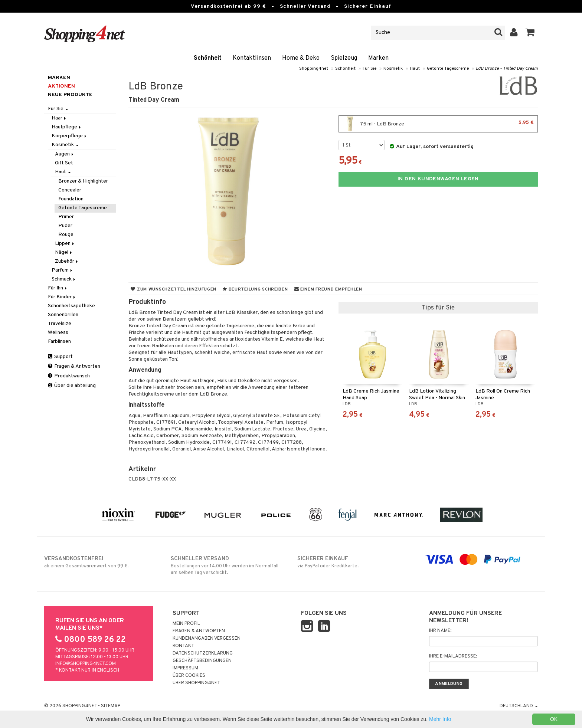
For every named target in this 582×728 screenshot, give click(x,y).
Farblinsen (59, 342)
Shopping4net (314, 69)
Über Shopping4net (196, 683)
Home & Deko (301, 58)
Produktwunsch (69, 376)
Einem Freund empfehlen (328, 289)
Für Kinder (62, 297)
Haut (415, 69)
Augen (65, 154)
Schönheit (208, 58)
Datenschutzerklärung (203, 653)
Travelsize (60, 324)
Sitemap (111, 706)
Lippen (65, 244)
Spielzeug (344, 58)
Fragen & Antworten (74, 366)
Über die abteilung (72, 386)
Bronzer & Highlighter (83, 181)
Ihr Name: (440, 631)
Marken (378, 58)
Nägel (64, 252)
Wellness (58, 333)
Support (60, 357)
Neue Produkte (70, 95)
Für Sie (370, 69)
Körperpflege (70, 136)
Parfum (63, 270)
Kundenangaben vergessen (207, 639)
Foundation (71, 199)
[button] (530, 33)
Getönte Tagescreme (448, 69)
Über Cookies (189, 676)
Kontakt (183, 646)
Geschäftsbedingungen (202, 661)
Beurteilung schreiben (255, 289)
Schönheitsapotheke (71, 306)
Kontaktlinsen (252, 58)
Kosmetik (393, 69)
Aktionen (61, 86)
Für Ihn (58, 288)
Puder (65, 226)
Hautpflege (67, 127)
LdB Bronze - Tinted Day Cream (507, 69)
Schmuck (64, 279)
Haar (59, 118)
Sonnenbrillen (63, 315)
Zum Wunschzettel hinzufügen (174, 289)
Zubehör (67, 261)
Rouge (66, 235)
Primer (66, 217)
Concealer (70, 190)
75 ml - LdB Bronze (438, 124)
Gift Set (64, 163)
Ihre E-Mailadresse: (453, 656)
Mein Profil (186, 624)
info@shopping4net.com (86, 664)
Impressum (185, 668)
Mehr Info (440, 719)
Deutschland (519, 706)
